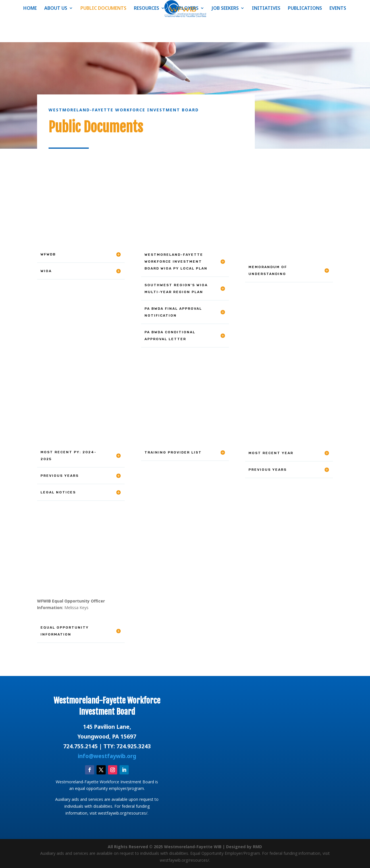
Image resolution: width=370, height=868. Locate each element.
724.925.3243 (134, 746)
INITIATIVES (266, 9)
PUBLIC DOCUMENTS (103, 9)
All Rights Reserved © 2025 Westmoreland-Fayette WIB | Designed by (180, 847)
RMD (257, 847)
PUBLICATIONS (305, 9)
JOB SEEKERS (225, 9)
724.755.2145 (80, 746)
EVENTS (338, 9)
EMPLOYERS (185, 9)
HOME (30, 9)
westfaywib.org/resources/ (123, 813)
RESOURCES (147, 9)
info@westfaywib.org (107, 756)
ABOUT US (56, 9)
